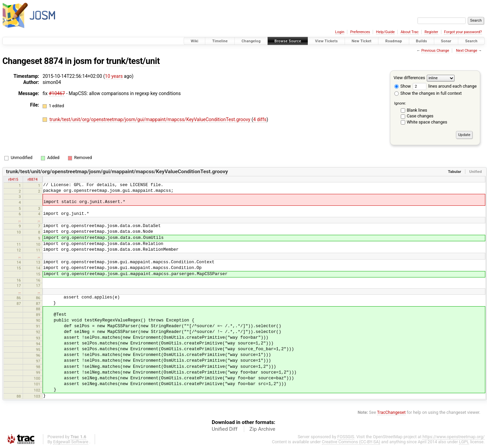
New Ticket (362, 41)
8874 (53, 61)
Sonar (446, 41)
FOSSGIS (346, 437)
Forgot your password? (463, 32)
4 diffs (260, 119)
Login (340, 32)
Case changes (420, 116)
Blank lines (417, 110)
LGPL (464, 442)
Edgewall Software (71, 442)
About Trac (410, 32)
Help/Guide (385, 32)
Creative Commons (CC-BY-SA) (351, 442)
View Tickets (326, 41)
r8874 (33, 179)
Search (471, 41)
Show (403, 86)
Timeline (220, 41)
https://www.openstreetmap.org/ (454, 437)
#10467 (57, 93)
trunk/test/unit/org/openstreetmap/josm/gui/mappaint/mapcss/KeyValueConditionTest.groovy (150, 119)
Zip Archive (262, 429)
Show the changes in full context (428, 93)
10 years (114, 76)
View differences (409, 78)
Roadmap (394, 41)
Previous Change (435, 51)
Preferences (360, 32)
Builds (422, 41)
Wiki (195, 41)
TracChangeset (391, 412)
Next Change (467, 51)
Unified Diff (225, 429)
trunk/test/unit (133, 61)
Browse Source (288, 41)
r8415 (13, 179)
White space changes (427, 122)
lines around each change (445, 86)
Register (431, 32)
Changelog (251, 41)
